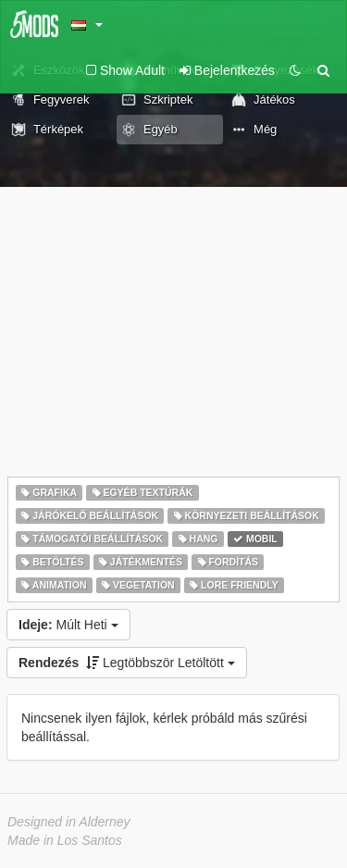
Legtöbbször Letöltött (127, 663)
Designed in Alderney (69, 822)
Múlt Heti (68, 625)
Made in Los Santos (65, 840)
